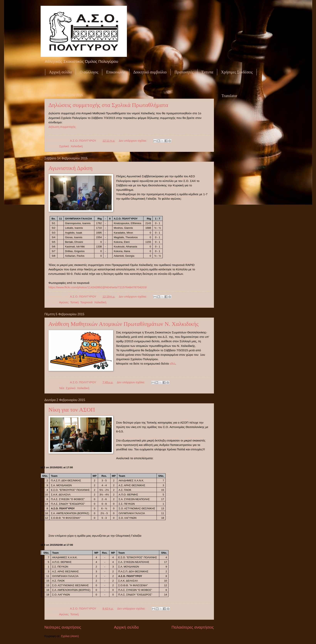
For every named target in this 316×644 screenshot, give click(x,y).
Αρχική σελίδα (60, 72)
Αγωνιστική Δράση (71, 168)
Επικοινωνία (116, 72)
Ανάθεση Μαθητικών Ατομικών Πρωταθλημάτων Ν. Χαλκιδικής (124, 324)
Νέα (62, 388)
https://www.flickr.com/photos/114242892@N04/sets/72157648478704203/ (98, 287)
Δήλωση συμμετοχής (62, 127)
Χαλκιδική (77, 146)
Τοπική (74, 302)
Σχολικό (64, 146)
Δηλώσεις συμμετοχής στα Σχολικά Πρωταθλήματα (108, 105)
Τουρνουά (86, 302)
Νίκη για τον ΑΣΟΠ (72, 410)
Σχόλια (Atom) (70, 636)
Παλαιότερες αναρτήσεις (193, 627)
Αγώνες (64, 302)
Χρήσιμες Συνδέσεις (237, 72)
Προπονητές (184, 72)
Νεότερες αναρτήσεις (63, 627)
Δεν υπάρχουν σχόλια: (133, 141)
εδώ (173, 364)
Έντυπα (207, 72)
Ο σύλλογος (89, 72)
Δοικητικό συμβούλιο (150, 72)
